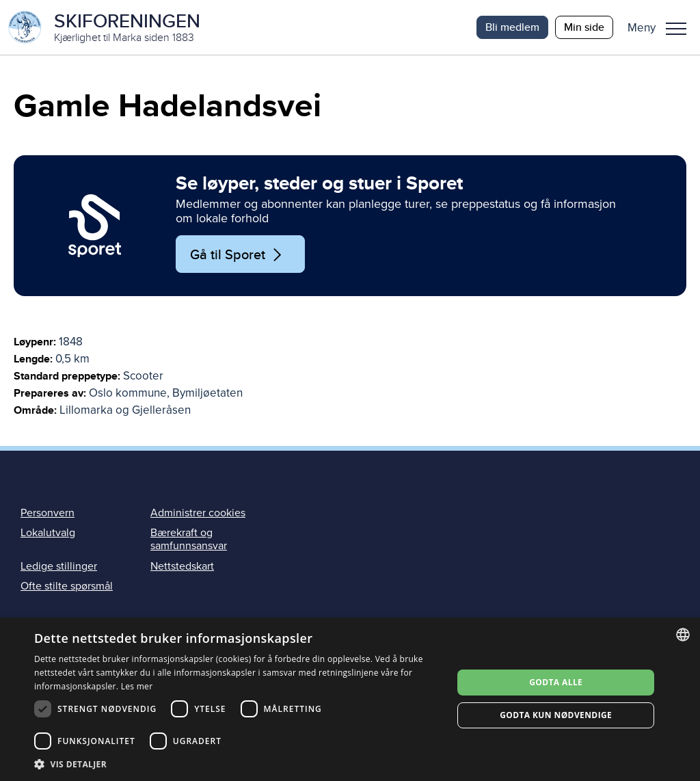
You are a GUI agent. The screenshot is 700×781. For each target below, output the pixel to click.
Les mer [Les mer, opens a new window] (137, 686)
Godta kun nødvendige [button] (556, 715)
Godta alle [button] (556, 682)
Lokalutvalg (48, 533)
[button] (662, 27)
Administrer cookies (198, 513)
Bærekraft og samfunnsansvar (189, 539)
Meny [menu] (676, 29)
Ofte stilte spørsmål (67, 586)
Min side (584, 27)
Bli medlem (512, 27)
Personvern (48, 513)
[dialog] (350, 699)
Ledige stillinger (59, 566)
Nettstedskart (182, 566)
